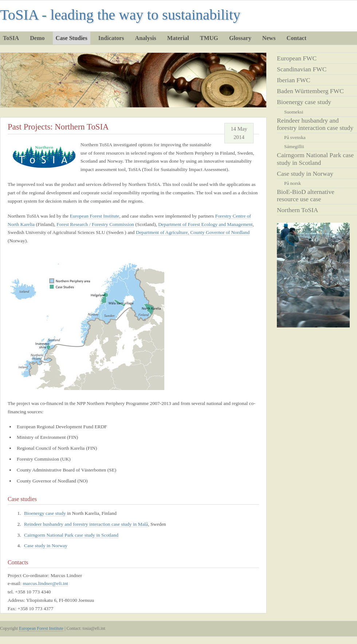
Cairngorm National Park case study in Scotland (71, 535)
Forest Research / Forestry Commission (95, 224)
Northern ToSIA (297, 210)
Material (178, 38)
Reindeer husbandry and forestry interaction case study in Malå (86, 524)
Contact (297, 38)
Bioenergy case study (304, 102)
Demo (37, 38)
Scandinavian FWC (302, 69)
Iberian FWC (294, 80)
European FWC (297, 58)
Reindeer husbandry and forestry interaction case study (315, 124)
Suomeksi (294, 112)
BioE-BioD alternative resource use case (306, 195)
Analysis (146, 38)
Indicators (111, 38)
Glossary (240, 38)
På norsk (293, 183)
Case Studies (72, 38)
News (269, 38)
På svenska (295, 137)
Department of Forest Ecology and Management (205, 224)
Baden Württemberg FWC (310, 91)
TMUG (209, 38)
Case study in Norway (305, 174)
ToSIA (11, 38)
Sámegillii (294, 146)
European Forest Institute (95, 216)
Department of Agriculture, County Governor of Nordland (193, 232)
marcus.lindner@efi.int (45, 583)
